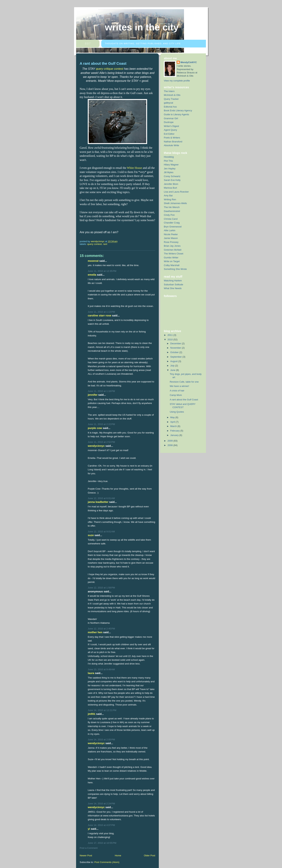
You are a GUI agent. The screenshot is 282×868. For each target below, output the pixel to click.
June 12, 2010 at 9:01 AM (101, 532)
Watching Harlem (173, 281)
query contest (94, 244)
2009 (170, 441)
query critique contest (110, 69)
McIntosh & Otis (172, 95)
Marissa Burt (170, 188)
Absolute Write (171, 145)
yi (89, 829)
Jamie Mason (171, 238)
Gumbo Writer (171, 258)
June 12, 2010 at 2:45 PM (101, 629)
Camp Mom (176, 395)
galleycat (169, 103)
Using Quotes (177, 412)
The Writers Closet (174, 254)
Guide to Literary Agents (176, 114)
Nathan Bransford (173, 142)
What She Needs (173, 288)
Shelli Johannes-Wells (175, 203)
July (173, 366)
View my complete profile (177, 81)
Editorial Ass (170, 107)
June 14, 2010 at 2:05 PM (101, 740)
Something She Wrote (175, 269)
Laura (91, 673)
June (173, 370)
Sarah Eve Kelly (172, 180)
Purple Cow (95, 428)
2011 (170, 335)
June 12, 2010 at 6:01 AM (101, 498)
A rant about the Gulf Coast (184, 400)
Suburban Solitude (173, 285)
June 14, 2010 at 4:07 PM (101, 825)
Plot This (168, 161)
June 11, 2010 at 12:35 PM (102, 271)
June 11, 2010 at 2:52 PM (101, 442)
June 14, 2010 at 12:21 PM (102, 710)
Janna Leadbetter (98, 502)
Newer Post (86, 856)
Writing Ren (170, 199)
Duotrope (169, 122)
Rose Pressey (171, 242)
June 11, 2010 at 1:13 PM (101, 312)
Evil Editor (169, 134)
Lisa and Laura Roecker (176, 192)
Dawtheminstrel (172, 211)
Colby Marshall (172, 265)
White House (135, 168)
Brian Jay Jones (172, 246)
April (173, 422)
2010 (170, 340)
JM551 (92, 714)
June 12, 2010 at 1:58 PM (101, 588)
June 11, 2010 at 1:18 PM (101, 391)
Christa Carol (171, 219)
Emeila (92, 275)
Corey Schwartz (172, 176)
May (173, 417)
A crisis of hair (177, 391)
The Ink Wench (172, 207)
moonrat (93, 261)
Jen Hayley (170, 169)
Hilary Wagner (171, 165)
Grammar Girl (171, 118)
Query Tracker (171, 99)
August (174, 361)
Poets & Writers (172, 138)
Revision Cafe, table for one (184, 382)
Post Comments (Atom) (107, 862)
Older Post (150, 856)
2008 (170, 445)
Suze (91, 535)
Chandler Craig (172, 223)
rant (105, 244)
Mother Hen (95, 632)
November (176, 348)
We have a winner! (179, 386)
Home (118, 856)
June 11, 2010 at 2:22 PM (101, 424)
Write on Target (172, 261)
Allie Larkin (170, 230)
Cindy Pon (169, 215)
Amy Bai (168, 196)
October (175, 352)
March (174, 426)
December (176, 343)
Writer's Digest (171, 126)
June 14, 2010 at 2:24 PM (101, 804)
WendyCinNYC (96, 446)
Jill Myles (169, 172)
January (175, 435)
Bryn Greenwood (173, 227)
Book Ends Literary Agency (178, 110)
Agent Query (170, 130)
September (176, 357)
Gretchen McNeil (173, 250)
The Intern (169, 91)
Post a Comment (89, 848)
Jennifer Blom (171, 184)
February (175, 431)
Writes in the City (142, 27)
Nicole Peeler (171, 234)
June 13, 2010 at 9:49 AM (101, 669)
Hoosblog (169, 157)
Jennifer (93, 395)
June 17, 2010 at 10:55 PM (102, 843)
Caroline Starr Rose (100, 315)
